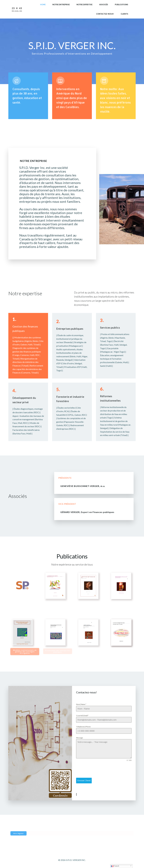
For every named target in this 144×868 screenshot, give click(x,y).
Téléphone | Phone (83, 727)
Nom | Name (81, 704)
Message (80, 738)
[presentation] (97, 770)
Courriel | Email (82, 716)
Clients (124, 14)
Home (43, 5)
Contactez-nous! (105, 14)
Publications (121, 5)
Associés (104, 5)
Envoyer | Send (84, 780)
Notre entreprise (61, 5)
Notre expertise (84, 5)
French (115, 866)
